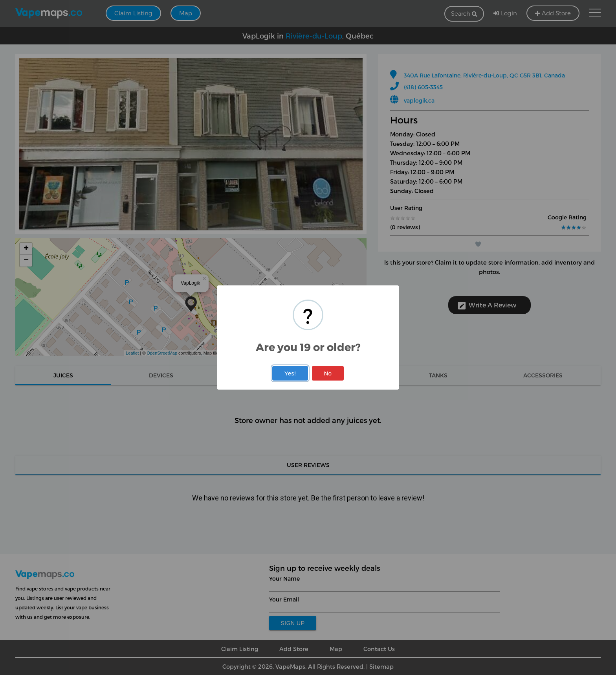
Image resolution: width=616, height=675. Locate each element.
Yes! (290, 373)
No (328, 373)
